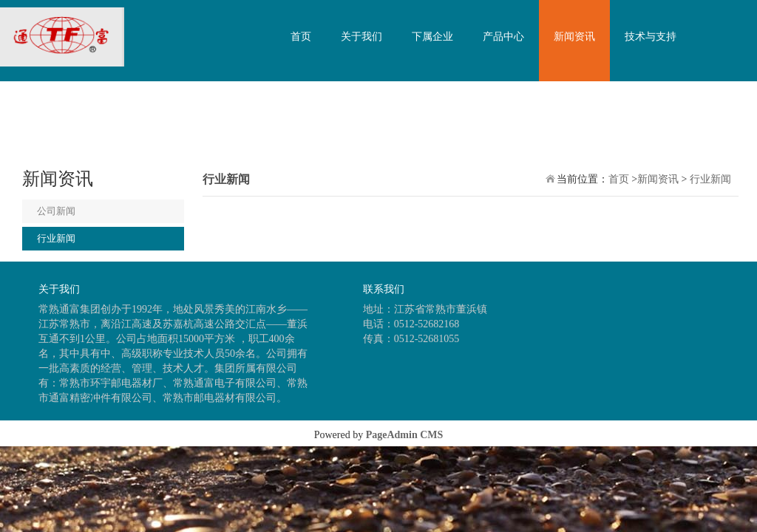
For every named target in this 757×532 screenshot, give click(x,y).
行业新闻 (56, 238)
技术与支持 (651, 37)
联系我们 (311, 118)
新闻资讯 (574, 37)
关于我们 (361, 37)
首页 (301, 37)
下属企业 (432, 37)
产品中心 (503, 37)
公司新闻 (56, 211)
